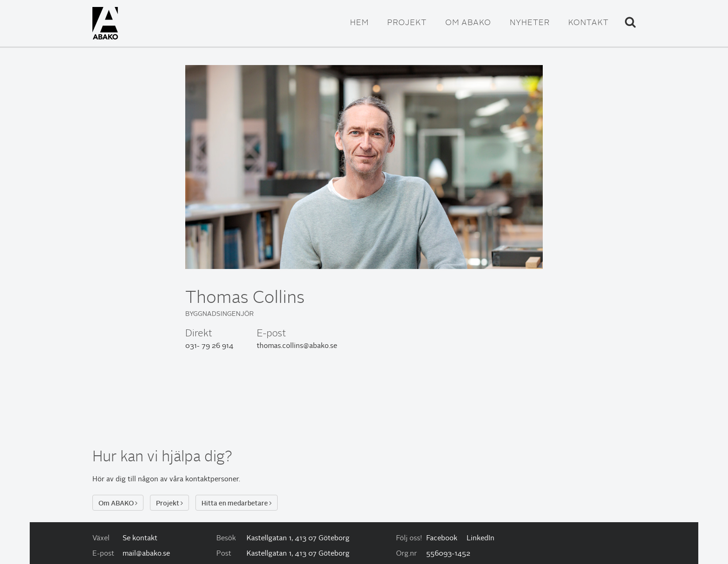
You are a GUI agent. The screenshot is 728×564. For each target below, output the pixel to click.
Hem (359, 23)
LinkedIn (481, 539)
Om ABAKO (468, 23)
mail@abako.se (146, 554)
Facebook (442, 539)
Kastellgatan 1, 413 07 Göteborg (298, 539)
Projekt (407, 23)
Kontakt (588, 23)
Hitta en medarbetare (237, 503)
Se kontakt (140, 539)
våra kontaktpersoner (204, 480)
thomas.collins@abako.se (297, 346)
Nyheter (530, 23)
